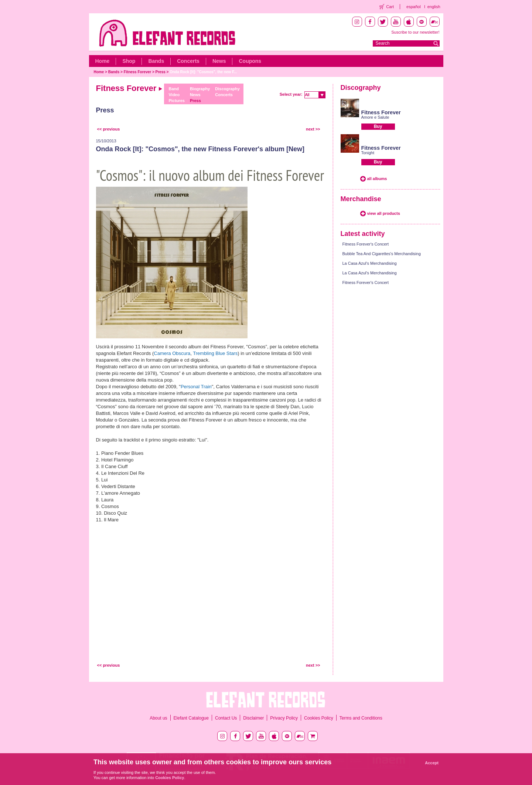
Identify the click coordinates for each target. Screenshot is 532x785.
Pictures (176, 101)
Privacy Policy (284, 718)
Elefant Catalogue (191, 718)
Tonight (368, 153)
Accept (432, 763)
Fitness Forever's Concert (366, 244)
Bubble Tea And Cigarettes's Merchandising (382, 254)
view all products (384, 213)
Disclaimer (253, 718)
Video (174, 95)
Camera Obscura (172, 353)
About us (158, 718)
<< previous (109, 129)
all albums (377, 179)
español (414, 7)
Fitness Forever (137, 72)
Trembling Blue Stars (215, 353)
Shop (129, 61)
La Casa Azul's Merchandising (370, 263)
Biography (200, 89)
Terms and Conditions (361, 718)
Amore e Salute (375, 117)
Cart (390, 7)
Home (103, 61)
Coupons (250, 61)
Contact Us (226, 718)
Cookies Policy (319, 718)
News (219, 61)
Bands (156, 61)
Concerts (188, 61)
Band (174, 89)
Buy (378, 126)
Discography (227, 89)
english (434, 7)
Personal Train (196, 387)
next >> (313, 129)
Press (161, 72)
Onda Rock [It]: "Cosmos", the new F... (203, 72)
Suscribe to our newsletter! (415, 32)
